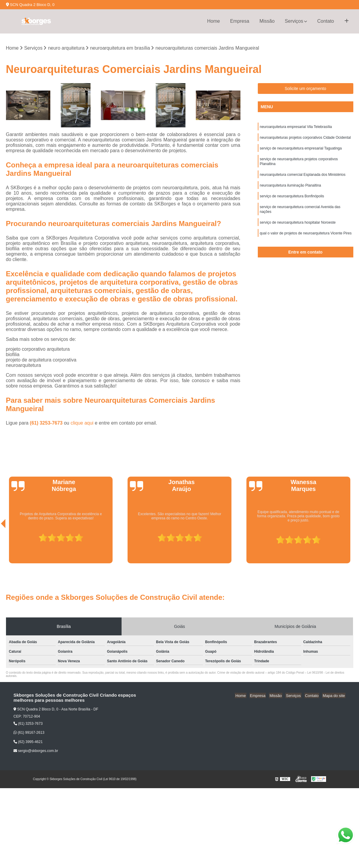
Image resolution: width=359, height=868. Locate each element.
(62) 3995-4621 (28, 742)
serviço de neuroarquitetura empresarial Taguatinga (301, 150)
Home (214, 21)
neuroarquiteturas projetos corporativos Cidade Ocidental (305, 139)
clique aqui (82, 423)
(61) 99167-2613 (29, 733)
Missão (267, 21)
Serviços (294, 21)
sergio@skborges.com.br (36, 751)
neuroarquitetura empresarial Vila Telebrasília (296, 127)
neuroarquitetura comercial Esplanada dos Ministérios (303, 178)
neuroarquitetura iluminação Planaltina (291, 190)
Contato (325, 21)
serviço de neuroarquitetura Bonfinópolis (292, 201)
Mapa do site (334, 696)
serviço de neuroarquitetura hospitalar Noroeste (298, 229)
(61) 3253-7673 (47, 423)
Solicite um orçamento (306, 89)
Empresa (240, 21)
